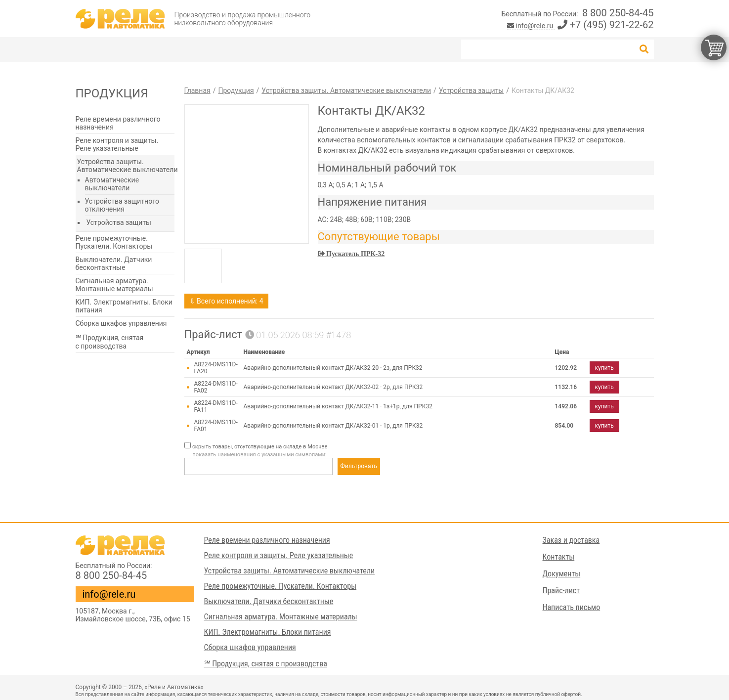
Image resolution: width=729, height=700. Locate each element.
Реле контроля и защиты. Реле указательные (117, 144)
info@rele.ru (531, 26)
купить (604, 368)
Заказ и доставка (571, 540)
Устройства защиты (119, 222)
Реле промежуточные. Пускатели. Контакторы (114, 242)
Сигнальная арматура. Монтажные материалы (114, 285)
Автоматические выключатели (112, 184)
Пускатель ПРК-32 (355, 254)
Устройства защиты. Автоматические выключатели (128, 166)
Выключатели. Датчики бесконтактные (114, 263)
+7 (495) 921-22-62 (606, 25)
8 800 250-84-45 (618, 13)
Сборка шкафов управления (121, 323)
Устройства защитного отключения (122, 205)
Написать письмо (572, 607)
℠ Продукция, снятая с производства (110, 342)
